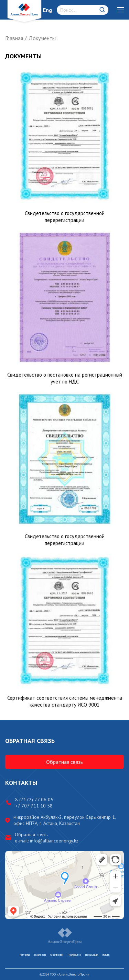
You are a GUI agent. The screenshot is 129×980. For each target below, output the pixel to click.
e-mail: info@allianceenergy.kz (47, 841)
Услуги (106, 955)
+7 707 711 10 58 (34, 806)
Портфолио (74, 955)
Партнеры (40, 955)
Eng (47, 10)
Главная (14, 38)
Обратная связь (64, 762)
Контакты (25, 955)
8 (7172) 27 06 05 (34, 800)
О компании (57, 955)
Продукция (92, 955)
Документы (42, 38)
